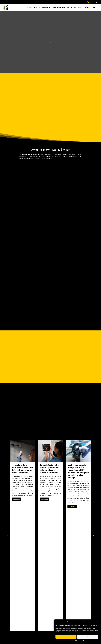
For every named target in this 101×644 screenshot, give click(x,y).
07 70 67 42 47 (94, 2)
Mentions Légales (35, 642)
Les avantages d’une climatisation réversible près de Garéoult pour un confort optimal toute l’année (22, 469)
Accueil (30, 8)
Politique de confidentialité (81, 641)
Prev (10, 593)
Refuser (88, 637)
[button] (97, 622)
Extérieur (86, 8)
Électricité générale (42, 8)
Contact (95, 8)
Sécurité (77, 8)
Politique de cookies (70, 641)
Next (91, 593)
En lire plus (16, 499)
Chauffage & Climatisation (62, 8)
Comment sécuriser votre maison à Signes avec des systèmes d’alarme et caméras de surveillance (49, 469)
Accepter (66, 637)
